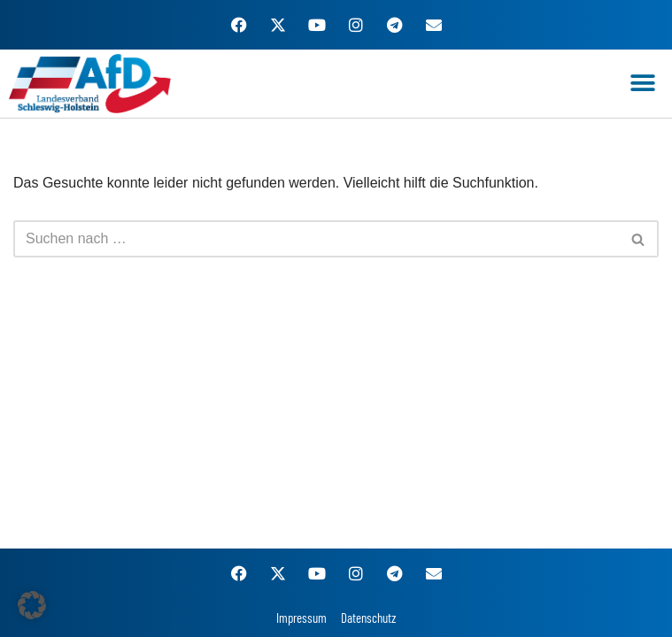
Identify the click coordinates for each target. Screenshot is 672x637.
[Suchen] (316, 239)
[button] (643, 84)
